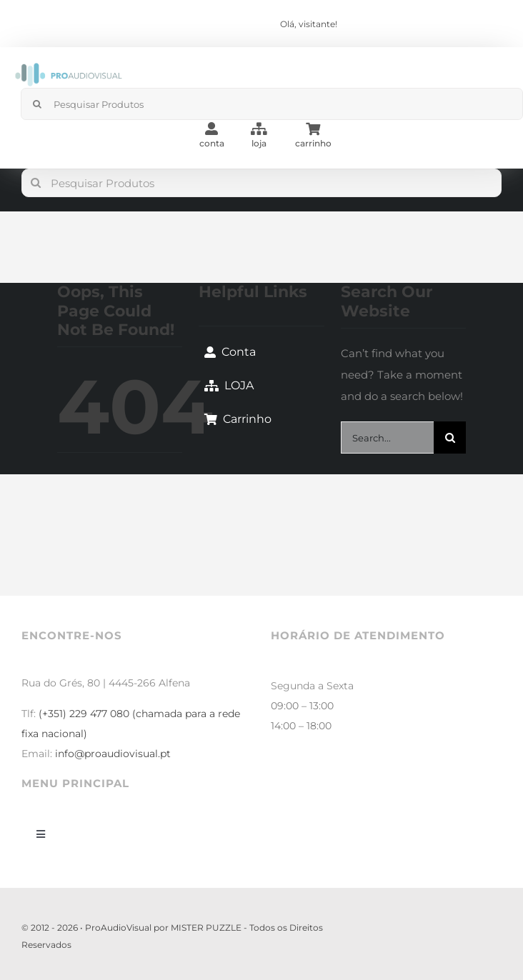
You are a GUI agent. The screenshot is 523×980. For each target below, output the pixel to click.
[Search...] (387, 437)
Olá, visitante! (309, 24)
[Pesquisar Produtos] (261, 183)
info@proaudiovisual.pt (113, 754)
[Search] (37, 104)
